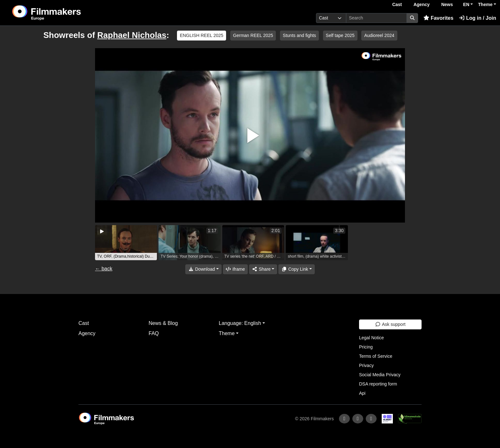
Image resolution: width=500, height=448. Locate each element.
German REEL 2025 (253, 35)
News (447, 4)
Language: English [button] (240, 323)
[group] (126, 243)
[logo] (62, 13)
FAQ (154, 333)
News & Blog (163, 323)
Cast (397, 4)
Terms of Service (376, 356)
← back (104, 269)
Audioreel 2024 (379, 35)
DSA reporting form (378, 384)
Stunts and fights (299, 35)
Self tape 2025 (340, 35)
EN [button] (466, 4)
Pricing (366, 347)
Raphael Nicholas (132, 35)
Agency (422, 4)
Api (362, 393)
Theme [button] (485, 4)
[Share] (263, 269)
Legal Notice (371, 338)
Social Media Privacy (380, 375)
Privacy (366, 365)
